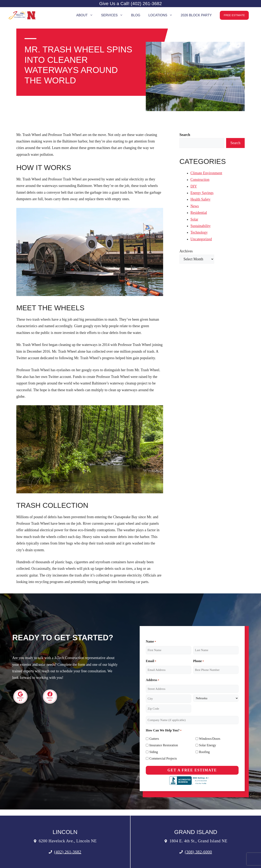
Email (151, 661)
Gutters (154, 739)
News (195, 206)
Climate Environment (206, 173)
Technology (199, 232)
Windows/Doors (210, 739)
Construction (200, 180)
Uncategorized (201, 239)
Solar (194, 219)
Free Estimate (234, 15)
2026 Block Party (196, 15)
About (87, 15)
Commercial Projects (163, 758)
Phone (198, 661)
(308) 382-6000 (198, 852)
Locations (163, 15)
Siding (154, 752)
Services (114, 15)
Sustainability (201, 226)
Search (235, 143)
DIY (194, 186)
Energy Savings (202, 193)
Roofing (204, 752)
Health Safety (200, 199)
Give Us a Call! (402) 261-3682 (130, 4)
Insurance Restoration (164, 745)
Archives (186, 251)
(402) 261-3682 (68, 852)
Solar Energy (208, 745)
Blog (136, 15)
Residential (199, 213)
